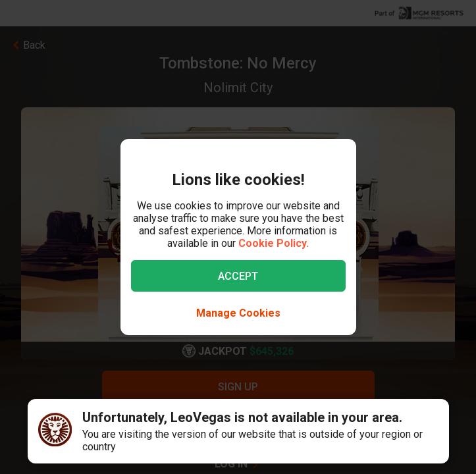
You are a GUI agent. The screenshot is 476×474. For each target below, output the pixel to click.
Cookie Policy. (274, 243)
